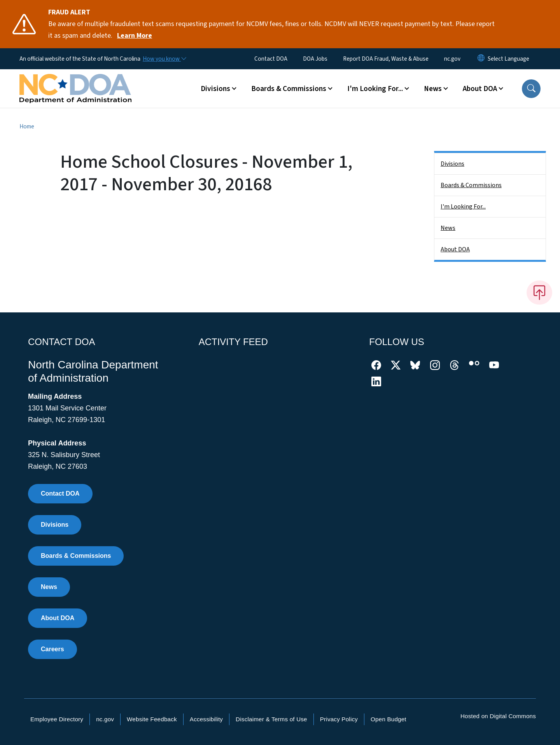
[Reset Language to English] (481, 59)
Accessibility (206, 719)
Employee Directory (57, 719)
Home (27, 126)
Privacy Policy (339, 719)
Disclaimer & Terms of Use (271, 719)
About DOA (455, 249)
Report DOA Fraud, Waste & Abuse (386, 59)
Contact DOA (271, 59)
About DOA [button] (480, 89)
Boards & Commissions (471, 185)
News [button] (433, 89)
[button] (531, 89)
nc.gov (452, 59)
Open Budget (388, 719)
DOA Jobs (315, 59)
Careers (52, 649)
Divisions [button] (215, 89)
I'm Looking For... (463, 207)
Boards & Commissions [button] (289, 89)
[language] (508, 59)
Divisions (452, 164)
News (448, 228)
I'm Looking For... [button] (375, 89)
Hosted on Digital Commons (498, 716)
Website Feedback (152, 719)
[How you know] (164, 59)
